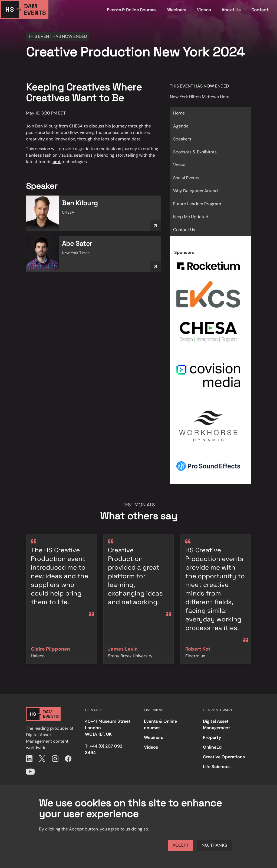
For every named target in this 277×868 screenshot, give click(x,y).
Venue (179, 165)
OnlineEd (212, 747)
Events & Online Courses (132, 10)
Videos (204, 10)
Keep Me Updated (191, 217)
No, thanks (214, 845)
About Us (231, 10)
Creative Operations (224, 757)
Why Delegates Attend (195, 191)
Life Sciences (217, 767)
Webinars (177, 10)
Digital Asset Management (217, 724)
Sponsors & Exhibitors (195, 152)
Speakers (182, 139)
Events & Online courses (160, 724)
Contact (260, 10)
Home (179, 113)
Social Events (186, 178)
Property (212, 737)
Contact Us (184, 230)
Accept (181, 845)
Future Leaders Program (197, 204)
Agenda (181, 126)
